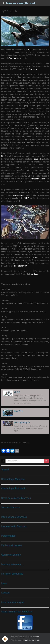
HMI (38, 128)
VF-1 (31, 50)
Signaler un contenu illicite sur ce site (25, 640)
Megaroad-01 (19, 195)
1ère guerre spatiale (18, 58)
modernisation (39, 179)
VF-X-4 (17, 392)
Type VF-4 (18, 411)
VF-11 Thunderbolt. (19, 266)
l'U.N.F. (27, 198)
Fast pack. (33, 69)
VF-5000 (35, 257)
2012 (3, 156)
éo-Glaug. (35, 274)
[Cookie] (5, 639)
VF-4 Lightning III (22, 422)
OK (46, 461)
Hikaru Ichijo (38, 159)
